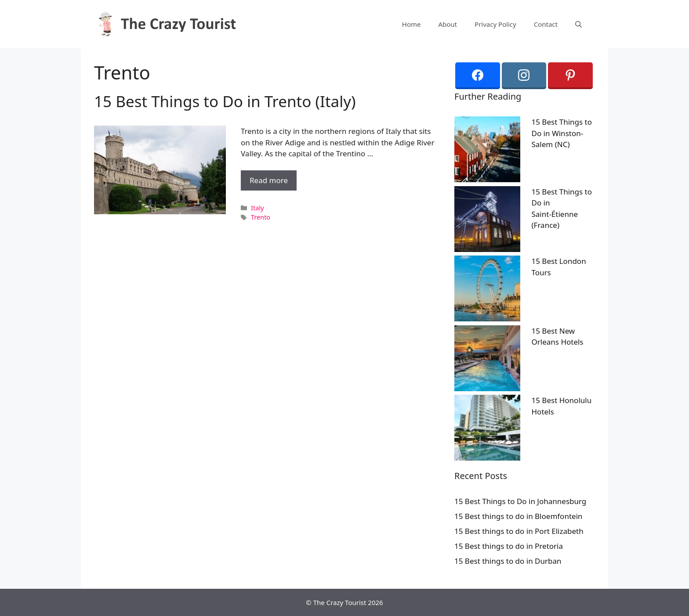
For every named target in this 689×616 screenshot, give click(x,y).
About (448, 24)
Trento (261, 217)
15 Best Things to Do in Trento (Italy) (225, 101)
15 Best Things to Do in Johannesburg (520, 501)
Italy (257, 208)
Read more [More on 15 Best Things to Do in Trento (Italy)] (269, 180)
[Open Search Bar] (578, 24)
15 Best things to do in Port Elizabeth (519, 531)
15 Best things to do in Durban (508, 561)
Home (412, 24)
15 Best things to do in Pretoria (509, 546)
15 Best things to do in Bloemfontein (519, 516)
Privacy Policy (495, 24)
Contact (546, 24)
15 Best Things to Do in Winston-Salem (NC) (562, 133)
